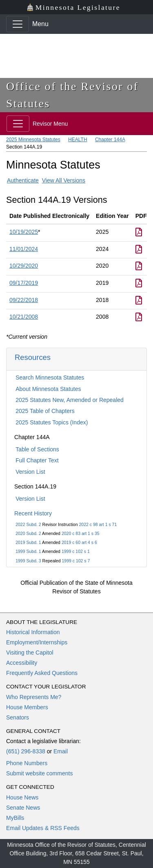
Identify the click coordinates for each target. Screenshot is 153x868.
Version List (30, 472)
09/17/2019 (24, 283)
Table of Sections (37, 449)
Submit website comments (39, 773)
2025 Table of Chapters (45, 411)
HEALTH (78, 140)
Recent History (33, 513)
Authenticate (23, 180)
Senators (18, 717)
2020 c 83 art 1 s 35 (81, 533)
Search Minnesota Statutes (50, 377)
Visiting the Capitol (30, 653)
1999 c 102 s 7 (76, 561)
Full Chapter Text (37, 460)
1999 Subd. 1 (28, 551)
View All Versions (64, 180)
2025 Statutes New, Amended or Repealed (70, 400)
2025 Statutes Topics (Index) (52, 422)
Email (61, 751)
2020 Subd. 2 (28, 533)
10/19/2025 (24, 232)
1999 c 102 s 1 (76, 551)
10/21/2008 (24, 317)
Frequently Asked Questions (42, 673)
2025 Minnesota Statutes (33, 140)
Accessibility (22, 663)
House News (22, 797)
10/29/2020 (24, 266)
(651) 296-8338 (26, 751)
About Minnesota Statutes (48, 389)
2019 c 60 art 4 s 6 (79, 542)
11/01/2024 (24, 249)
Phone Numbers (27, 763)
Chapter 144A (110, 140)
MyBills (15, 818)
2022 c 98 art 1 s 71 (98, 524)
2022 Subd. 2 (28, 524)
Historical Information (33, 632)
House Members (27, 707)
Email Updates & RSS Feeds (43, 828)
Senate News (23, 808)
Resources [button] (33, 357)
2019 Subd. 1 (28, 542)
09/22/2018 (24, 300)
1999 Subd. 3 (28, 561)
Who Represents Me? (34, 697)
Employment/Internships (37, 642)
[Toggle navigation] (18, 24)
